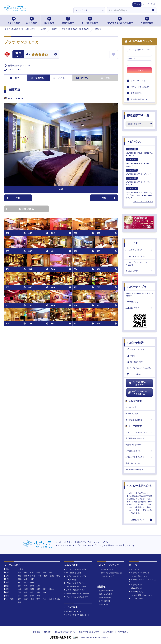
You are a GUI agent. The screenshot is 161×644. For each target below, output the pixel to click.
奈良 (44, 589)
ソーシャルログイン (139, 81)
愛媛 (32, 596)
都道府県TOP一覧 (138, 115)
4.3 (28, 55)
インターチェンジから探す (75, 569)
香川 (20, 596)
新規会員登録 (136, 93)
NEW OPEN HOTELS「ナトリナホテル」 (139, 181)
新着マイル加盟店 (104, 594)
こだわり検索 (134, 375)
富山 (26, 582)
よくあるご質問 (139, 271)
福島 (50, 573)
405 (109, 198)
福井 (32, 582)
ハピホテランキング (139, 250)
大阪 (20, 589)
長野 (32, 579)
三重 (38, 586)
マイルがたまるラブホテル (75, 587)
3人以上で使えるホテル (139, 457)
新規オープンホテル (105, 591)
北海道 (21, 569)
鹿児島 (57, 599)
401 (14, 198)
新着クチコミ (103, 605)
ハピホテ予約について (138, 576)
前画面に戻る (20, 209)
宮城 (44, 573)
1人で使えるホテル (139, 451)
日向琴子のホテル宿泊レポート (77, 615)
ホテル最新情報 (103, 601)
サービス (132, 243)
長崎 (32, 599)
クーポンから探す (90, 20)
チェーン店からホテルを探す (76, 597)
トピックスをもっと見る (143, 202)
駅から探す (32, 20)
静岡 (32, 586)
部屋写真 (37, 78)
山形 (32, 573)
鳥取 (32, 592)
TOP (14, 78)
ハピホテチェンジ (137, 585)
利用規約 (48, 632)
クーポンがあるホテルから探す (77, 593)
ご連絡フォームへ (138, 520)
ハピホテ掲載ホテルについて (141, 595)
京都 (32, 589)
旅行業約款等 (108, 632)
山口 (44, 592)
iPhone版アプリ (139, 302)
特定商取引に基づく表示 (89, 632)
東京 (20, 576)
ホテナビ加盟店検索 (139, 420)
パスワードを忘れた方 (140, 87)
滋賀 (38, 589)
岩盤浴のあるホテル (139, 445)
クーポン (83, 78)
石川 (20, 582)
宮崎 (50, 599)
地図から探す (68, 20)
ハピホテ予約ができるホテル (137, 383)
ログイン (139, 70)
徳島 (26, 596)
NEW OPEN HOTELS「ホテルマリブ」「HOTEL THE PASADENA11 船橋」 (139, 193)
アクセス (60, 78)
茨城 (52, 576)
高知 (38, 596)
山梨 (26, 579)
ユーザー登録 (149, 4)
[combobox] (128, 10)
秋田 (26, 573)
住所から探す (14, 20)
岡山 (20, 592)
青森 (20, 573)
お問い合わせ (123, 632)
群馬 (58, 576)
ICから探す (49, 20)
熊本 (38, 599)
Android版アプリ (139, 308)
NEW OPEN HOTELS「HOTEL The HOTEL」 (139, 152)
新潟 (20, 579)
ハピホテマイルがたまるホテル (138, 393)
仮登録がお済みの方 (139, 99)
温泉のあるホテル (139, 463)
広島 (26, 592)
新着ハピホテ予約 (104, 598)
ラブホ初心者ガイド (105, 569)
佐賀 (26, 599)
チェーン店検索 (139, 414)
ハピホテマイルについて (139, 256)
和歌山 (51, 589)
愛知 (20, 586)
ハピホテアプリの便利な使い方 (109, 573)
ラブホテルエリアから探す (139, 368)
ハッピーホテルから (139, 486)
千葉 (40, 576)
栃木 (46, 576)
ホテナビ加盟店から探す (74, 590)
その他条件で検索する (139, 469)
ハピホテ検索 (135, 343)
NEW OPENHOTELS (73, 611)
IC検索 (131, 356)
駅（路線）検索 (135, 362)
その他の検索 (147, 20)
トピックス (134, 142)
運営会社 (36, 632)
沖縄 (20, 602)
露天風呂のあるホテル (139, 438)
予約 (106, 78)
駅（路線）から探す (73, 573)
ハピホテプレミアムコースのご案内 (139, 264)
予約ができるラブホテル (74, 583)
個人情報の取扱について (65, 632)
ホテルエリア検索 (136, 350)
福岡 (20, 599)
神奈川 (27, 576)
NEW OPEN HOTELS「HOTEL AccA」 (137, 163)
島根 (38, 592)
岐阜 (26, 586)
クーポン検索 (139, 407)
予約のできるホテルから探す (120, 20)
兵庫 (26, 589)
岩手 (38, 573)
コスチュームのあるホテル (139, 432)
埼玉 (34, 576)
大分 (44, 599)
